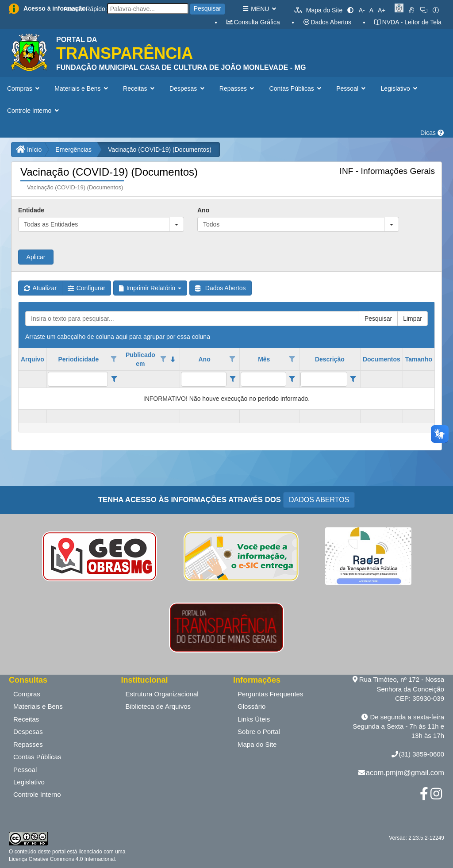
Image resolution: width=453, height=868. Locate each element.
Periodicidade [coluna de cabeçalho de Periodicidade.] (78, 359)
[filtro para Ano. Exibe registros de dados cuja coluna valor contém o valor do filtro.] (203, 379)
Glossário (251, 706)
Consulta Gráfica (253, 22)
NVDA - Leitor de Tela (408, 22)
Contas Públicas (37, 757)
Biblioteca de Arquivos (158, 706)
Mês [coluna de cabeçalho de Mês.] (264, 359)
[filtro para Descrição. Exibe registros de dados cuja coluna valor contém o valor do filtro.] (324, 379)
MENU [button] (259, 9)
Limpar (413, 319)
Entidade (31, 210)
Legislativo (29, 782)
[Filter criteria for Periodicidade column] (114, 379)
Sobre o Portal (259, 732)
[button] (177, 224)
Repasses (28, 744)
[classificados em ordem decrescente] (173, 359)
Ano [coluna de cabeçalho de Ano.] (204, 359)
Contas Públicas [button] (296, 88)
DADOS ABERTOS (319, 500)
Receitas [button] (140, 88)
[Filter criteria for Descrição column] (353, 379)
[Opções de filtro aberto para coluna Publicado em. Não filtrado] (163, 359)
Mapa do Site (318, 10)
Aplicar (36, 257)
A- (362, 10)
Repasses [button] (238, 88)
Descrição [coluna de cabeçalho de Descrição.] (330, 359)
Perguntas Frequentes (270, 694)
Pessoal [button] (352, 88)
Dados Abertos (327, 22)
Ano (203, 210)
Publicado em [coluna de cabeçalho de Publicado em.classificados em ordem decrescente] (140, 359)
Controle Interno (37, 794)
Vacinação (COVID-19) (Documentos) (160, 150)
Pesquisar (207, 8)
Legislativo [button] (400, 88)
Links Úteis (254, 719)
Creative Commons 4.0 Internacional (71, 859)
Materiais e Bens (38, 706)
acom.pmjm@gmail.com (405, 772)
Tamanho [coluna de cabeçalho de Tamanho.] (419, 359)
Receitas (26, 719)
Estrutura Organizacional (162, 694)
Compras (27, 694)
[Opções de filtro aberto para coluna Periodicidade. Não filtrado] (114, 359)
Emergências (73, 150)
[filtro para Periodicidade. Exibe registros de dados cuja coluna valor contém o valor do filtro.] (78, 379)
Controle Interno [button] (34, 111)
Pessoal (25, 770)
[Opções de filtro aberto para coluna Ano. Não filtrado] (233, 359)
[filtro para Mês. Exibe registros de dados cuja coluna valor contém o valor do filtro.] (263, 379)
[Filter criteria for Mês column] (292, 379)
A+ (382, 10)
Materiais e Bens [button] (82, 88)
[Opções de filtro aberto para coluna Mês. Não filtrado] (292, 359)
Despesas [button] (188, 88)
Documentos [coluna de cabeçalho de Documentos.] (382, 359)
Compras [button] (24, 88)
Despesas (28, 732)
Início (29, 150)
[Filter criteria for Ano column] (232, 379)
